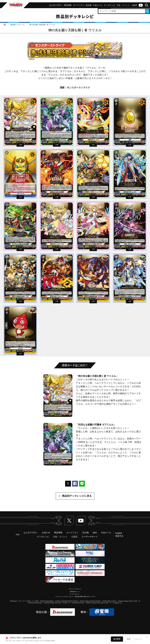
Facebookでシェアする (75, 484)
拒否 (129, 639)
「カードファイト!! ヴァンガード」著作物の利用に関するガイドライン (75, 597)
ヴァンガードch (141, 5)
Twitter (69, 521)
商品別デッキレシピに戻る (77, 496)
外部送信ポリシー (75, 592)
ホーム (5, 25)
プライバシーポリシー (75, 589)
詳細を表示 (138, 639)
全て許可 (117, 639)
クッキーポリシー (75, 594)
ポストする (68, 484)
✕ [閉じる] (147, 637)
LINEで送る (82, 484)
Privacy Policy (50, 641)
